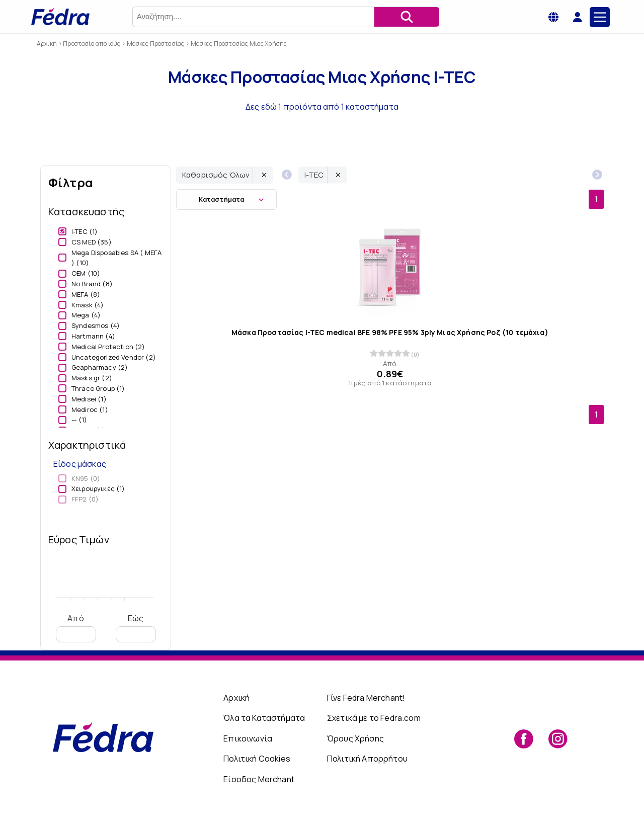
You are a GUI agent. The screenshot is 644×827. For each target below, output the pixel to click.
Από (76, 628)
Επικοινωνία (248, 738)
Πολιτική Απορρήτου (367, 759)
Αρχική (236, 698)
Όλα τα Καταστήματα (264, 718)
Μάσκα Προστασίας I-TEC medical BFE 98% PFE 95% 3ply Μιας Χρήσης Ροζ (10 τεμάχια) (390, 333)
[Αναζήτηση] (407, 17)
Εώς (136, 628)
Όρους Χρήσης (355, 738)
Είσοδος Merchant (259, 779)
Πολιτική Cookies (257, 759)
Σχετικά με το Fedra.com (374, 718)
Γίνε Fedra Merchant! (366, 698)
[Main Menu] (600, 17)
